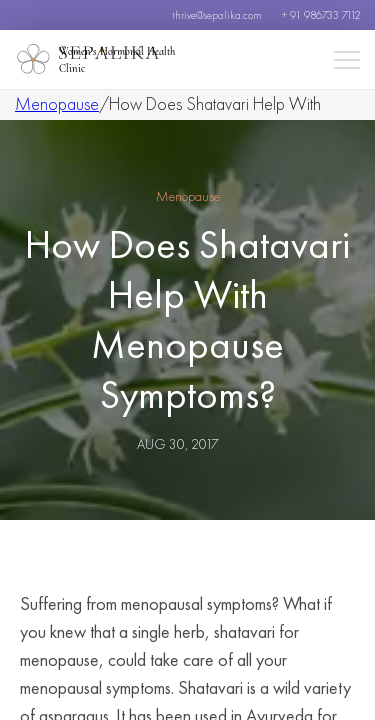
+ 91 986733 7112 (321, 15)
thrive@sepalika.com (217, 15)
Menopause (57, 103)
